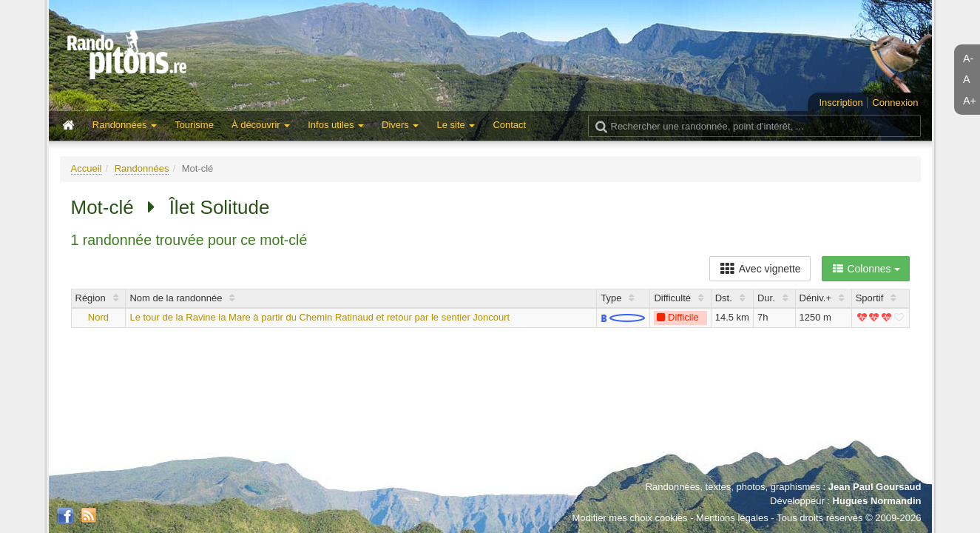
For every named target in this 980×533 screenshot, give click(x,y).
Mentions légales (732, 518)
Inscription (841, 103)
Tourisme (194, 125)
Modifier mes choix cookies (629, 518)
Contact (509, 125)
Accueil (87, 168)
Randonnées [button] (125, 125)
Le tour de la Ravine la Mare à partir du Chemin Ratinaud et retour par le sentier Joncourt (320, 317)
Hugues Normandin (877, 501)
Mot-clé (102, 207)
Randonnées (142, 168)
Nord (98, 317)
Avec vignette (760, 269)
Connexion (895, 103)
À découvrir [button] (261, 125)
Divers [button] (400, 125)
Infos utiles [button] (336, 125)
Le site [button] (456, 125)
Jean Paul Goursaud (875, 487)
